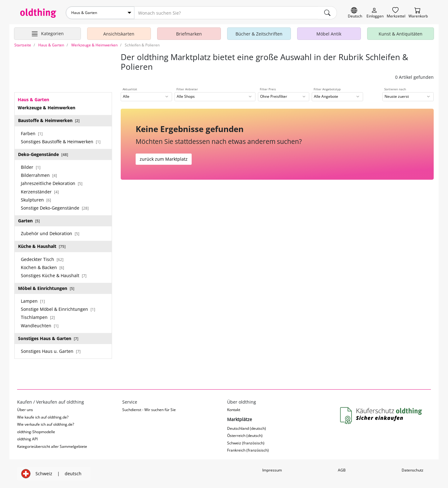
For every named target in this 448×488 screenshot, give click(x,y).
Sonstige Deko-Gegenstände (55, 208)
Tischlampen (38, 317)
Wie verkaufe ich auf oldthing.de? (46, 424)
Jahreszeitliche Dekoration (52, 183)
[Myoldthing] (375, 13)
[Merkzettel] (396, 13)
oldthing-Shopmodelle (36, 432)
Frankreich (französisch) (248, 450)
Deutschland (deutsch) (247, 428)
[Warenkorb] (418, 13)
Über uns (25, 410)
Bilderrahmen (39, 175)
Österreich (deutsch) (245, 436)
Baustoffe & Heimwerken (49, 120)
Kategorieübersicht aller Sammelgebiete (52, 446)
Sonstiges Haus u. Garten (51, 351)
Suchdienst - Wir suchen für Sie (149, 410)
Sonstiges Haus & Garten (48, 338)
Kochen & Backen (42, 267)
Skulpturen (36, 200)
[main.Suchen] (327, 13)
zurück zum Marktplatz (164, 159)
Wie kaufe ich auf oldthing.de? (43, 417)
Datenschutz (413, 470)
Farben (32, 133)
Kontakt (234, 410)
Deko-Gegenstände (43, 154)
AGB (342, 470)
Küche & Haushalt (42, 246)
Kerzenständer (40, 192)
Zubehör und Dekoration (50, 233)
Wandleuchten (40, 326)
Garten (29, 221)
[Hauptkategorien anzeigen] (47, 34)
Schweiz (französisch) (246, 443)
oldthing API (27, 439)
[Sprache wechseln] (355, 13)
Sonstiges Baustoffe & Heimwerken (61, 142)
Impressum (272, 470)
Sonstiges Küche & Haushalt (54, 275)
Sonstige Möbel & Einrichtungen (58, 309)
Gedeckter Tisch (42, 259)
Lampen (33, 301)
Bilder (31, 167)
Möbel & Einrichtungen (46, 288)
